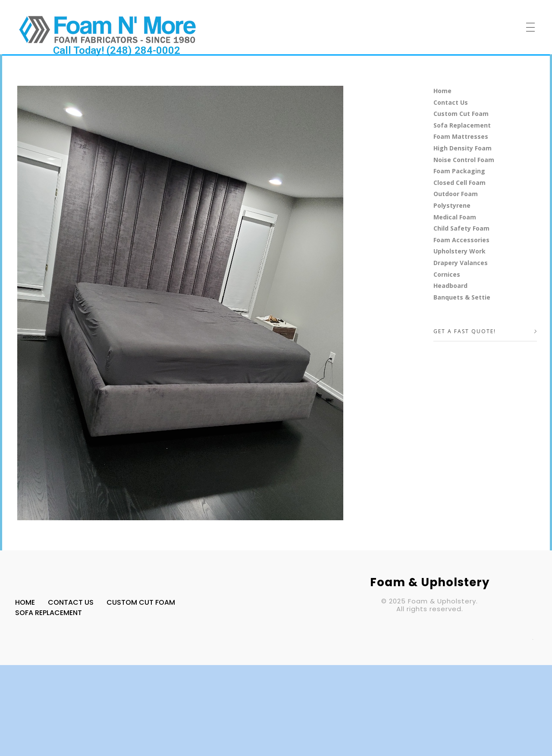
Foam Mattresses (461, 136)
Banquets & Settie (462, 297)
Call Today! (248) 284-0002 (117, 50)
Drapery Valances (461, 263)
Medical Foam (455, 217)
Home (442, 91)
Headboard (450, 286)
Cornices (447, 274)
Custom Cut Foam (461, 114)
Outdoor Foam (456, 194)
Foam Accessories (461, 240)
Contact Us (451, 102)
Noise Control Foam (464, 160)
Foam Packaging (459, 171)
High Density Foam (463, 148)
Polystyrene (452, 205)
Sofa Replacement (462, 125)
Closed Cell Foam (459, 183)
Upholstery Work (459, 251)
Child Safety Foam (461, 228)
